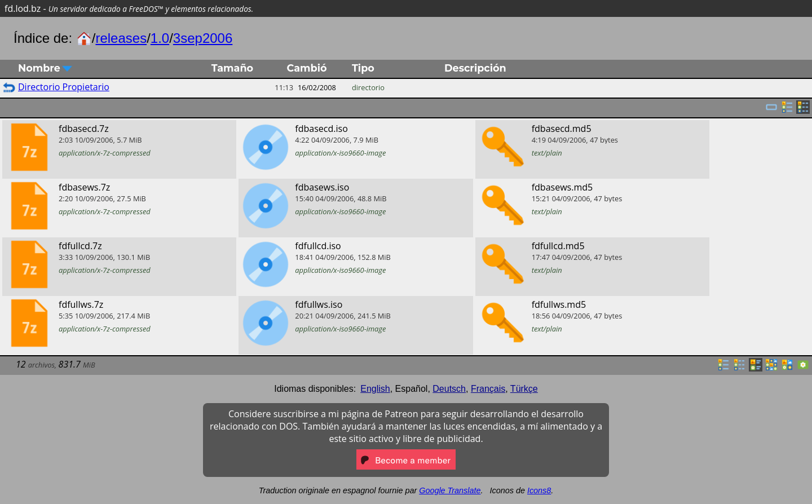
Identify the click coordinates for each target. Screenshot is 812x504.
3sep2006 (203, 38)
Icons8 (539, 490)
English (375, 389)
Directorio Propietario (64, 87)
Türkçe (524, 389)
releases (121, 38)
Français (488, 389)
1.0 (160, 38)
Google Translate (450, 490)
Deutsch (449, 389)
